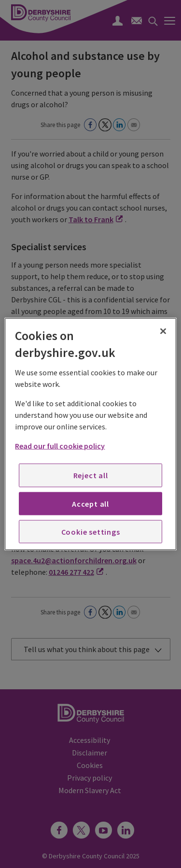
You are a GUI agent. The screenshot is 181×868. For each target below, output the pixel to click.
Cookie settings (91, 532)
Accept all (90, 503)
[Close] (163, 331)
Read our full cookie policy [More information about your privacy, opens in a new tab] (60, 446)
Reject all (91, 475)
